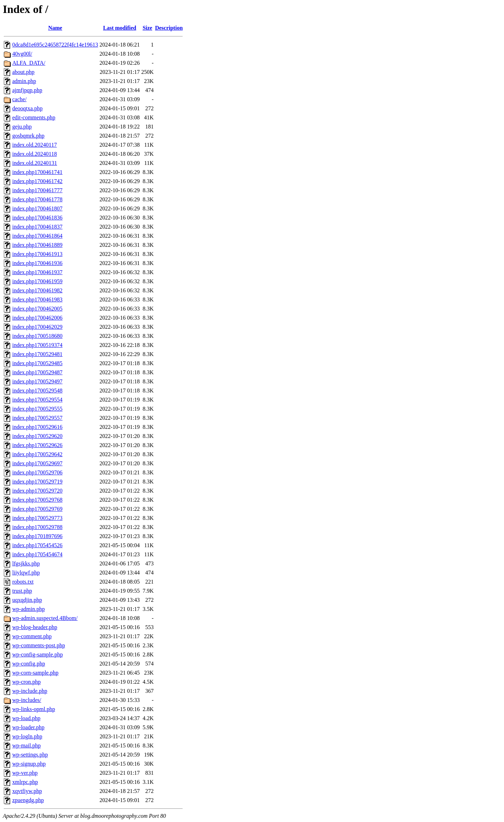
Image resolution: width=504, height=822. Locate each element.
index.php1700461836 (37, 218)
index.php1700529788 (37, 527)
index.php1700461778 (37, 199)
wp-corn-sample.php (35, 673)
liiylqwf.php (26, 573)
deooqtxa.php (27, 108)
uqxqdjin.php (27, 600)
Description (169, 28)
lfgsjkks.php (26, 563)
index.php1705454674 (37, 554)
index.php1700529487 (37, 372)
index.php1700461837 (37, 227)
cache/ (19, 99)
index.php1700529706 (37, 472)
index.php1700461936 (37, 263)
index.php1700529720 (37, 491)
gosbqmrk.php (28, 136)
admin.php (24, 81)
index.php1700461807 (37, 208)
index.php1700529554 (37, 400)
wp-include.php (30, 691)
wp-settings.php (30, 755)
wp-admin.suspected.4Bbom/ (45, 618)
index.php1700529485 (37, 363)
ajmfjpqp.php (27, 90)
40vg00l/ (22, 54)
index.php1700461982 (37, 290)
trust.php (22, 591)
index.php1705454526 (37, 545)
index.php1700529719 (37, 482)
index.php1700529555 (37, 409)
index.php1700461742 (37, 181)
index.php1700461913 (37, 254)
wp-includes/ (27, 700)
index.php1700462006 (37, 318)
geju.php (22, 127)
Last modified (120, 28)
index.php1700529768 (37, 500)
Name (55, 28)
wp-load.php (26, 718)
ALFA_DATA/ (29, 63)
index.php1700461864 (37, 236)
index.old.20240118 (34, 154)
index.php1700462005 (37, 309)
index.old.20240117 (34, 145)
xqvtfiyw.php (27, 791)
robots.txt (23, 582)
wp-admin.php (29, 609)
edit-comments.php (34, 117)
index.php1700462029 (37, 327)
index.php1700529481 (37, 354)
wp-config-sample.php (37, 654)
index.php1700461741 (37, 172)
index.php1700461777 (37, 190)
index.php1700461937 (37, 272)
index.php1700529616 (37, 427)
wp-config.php (29, 664)
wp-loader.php (28, 727)
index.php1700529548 (37, 391)
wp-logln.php (27, 736)
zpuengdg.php (28, 800)
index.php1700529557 (37, 418)
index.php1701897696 (37, 536)
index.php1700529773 (37, 518)
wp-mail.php (26, 746)
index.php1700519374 (37, 345)
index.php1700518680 (37, 336)
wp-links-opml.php (34, 709)
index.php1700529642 (37, 454)
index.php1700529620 (37, 436)
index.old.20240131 (35, 163)
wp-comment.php (32, 636)
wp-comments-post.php (39, 645)
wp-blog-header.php (35, 627)
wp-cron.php (26, 682)
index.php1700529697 (37, 463)
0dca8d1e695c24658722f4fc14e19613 (55, 45)
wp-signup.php (29, 764)
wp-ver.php (25, 773)
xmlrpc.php (25, 782)
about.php (23, 72)
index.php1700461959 (37, 281)
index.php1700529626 (37, 445)
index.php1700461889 (37, 245)
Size (147, 28)
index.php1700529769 (37, 509)
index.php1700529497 (37, 381)
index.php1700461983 (37, 299)
